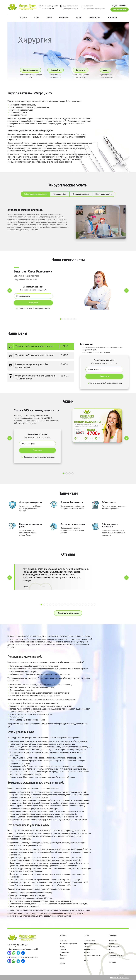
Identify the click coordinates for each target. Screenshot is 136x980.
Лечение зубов (90, 941)
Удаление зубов (60, 194)
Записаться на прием (120, 9)
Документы (113, 941)
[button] (61, 319)
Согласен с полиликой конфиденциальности (34, 308)
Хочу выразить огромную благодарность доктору (47, 569)
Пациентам (95, 17)
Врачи (49, 17)
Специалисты (80, 70)
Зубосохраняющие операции (35, 194)
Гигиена (87, 952)
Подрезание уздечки (104, 194)
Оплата (111, 952)
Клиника (64, 17)
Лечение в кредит (115, 947)
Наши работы (56, 70)
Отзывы (63, 949)
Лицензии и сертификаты (69, 944)
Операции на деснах (81, 194)
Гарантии (112, 944)
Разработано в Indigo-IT (119, 977)
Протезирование (90, 944)
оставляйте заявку (16, 162)
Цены (37, 17)
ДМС (110, 949)
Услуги (23, 17)
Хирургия (88, 947)
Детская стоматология (92, 955)
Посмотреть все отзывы (68, 613)
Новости (63, 947)
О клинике (64, 941)
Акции (79, 17)
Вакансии (63, 955)
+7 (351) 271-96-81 (120, 5)
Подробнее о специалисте (25, 279)
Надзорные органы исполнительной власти (117, 956)
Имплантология (90, 949)
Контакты (112, 17)
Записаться (33, 303)
